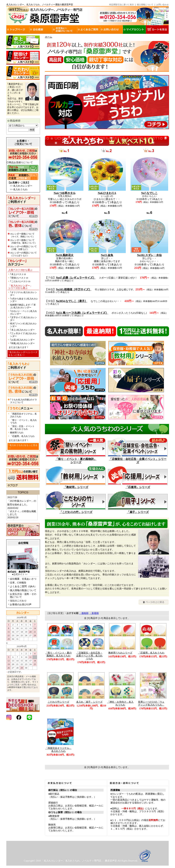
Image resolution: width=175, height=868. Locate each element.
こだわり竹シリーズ (58, 702)
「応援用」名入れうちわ (22, 436)
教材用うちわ (17, 433)
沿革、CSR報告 (18, 583)
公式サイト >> (20, 574)
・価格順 (84, 613)
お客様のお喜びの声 (21, 605)
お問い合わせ (163, 5)
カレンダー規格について (22, 235)
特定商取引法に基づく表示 (122, 5)
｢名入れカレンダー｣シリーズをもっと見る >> (23, 354)
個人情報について (145, 5)
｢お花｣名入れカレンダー (22, 340)
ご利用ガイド (22, 200)
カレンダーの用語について (23, 248)
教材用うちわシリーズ (120, 653)
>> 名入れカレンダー (21, 186)
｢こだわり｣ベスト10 (20, 281)
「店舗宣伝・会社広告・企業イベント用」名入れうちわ (89, 656)
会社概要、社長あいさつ (23, 579)
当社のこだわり (18, 601)
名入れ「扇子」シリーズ (89, 702)
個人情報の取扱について (23, 590)
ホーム (49, 37)
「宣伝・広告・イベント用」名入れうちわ (22, 428)
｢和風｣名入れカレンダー (22, 343)
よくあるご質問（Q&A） (23, 586)
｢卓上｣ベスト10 (18, 274)
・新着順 (94, 613)
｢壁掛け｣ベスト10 (19, 278)
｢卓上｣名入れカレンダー (22, 330)
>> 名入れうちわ (19, 189)
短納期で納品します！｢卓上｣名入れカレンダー (23, 306)
